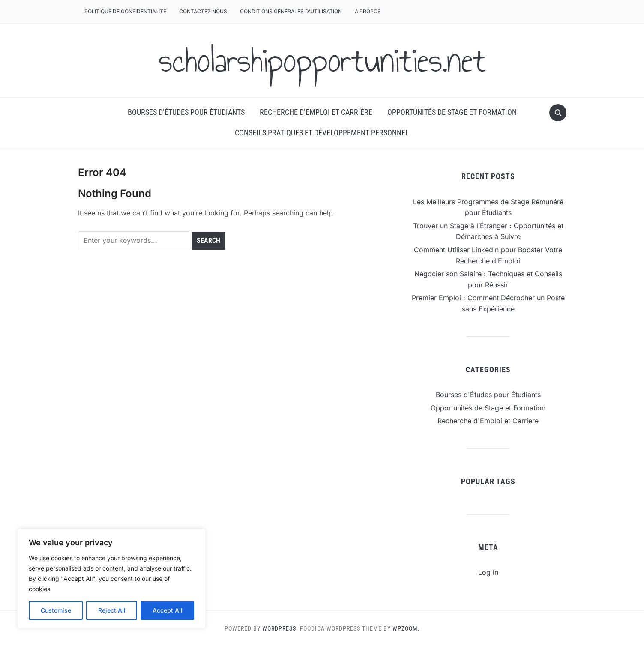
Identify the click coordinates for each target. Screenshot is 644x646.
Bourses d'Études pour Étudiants (488, 395)
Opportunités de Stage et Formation (452, 112)
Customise (56, 610)
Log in (488, 572)
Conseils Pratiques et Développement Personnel (322, 133)
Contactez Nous (203, 11)
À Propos (368, 11)
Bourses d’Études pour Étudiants (186, 112)
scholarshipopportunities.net (322, 60)
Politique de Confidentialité (125, 11)
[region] (111, 579)
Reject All (112, 610)
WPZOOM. (406, 628)
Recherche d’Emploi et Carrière (316, 112)
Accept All (168, 610)
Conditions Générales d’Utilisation (291, 11)
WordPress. (280, 628)
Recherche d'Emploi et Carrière (488, 421)
